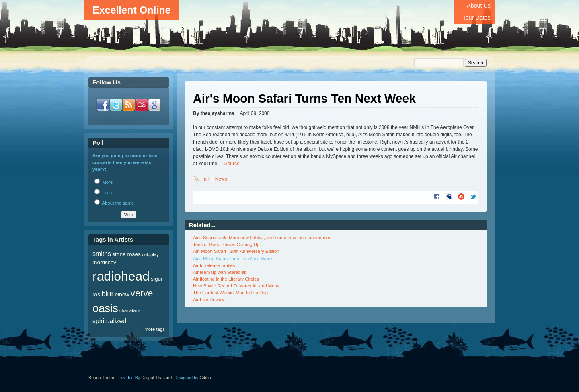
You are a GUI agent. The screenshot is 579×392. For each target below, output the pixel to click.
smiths (102, 254)
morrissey (104, 262)
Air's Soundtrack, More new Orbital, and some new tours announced (262, 238)
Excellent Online (132, 10)
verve (142, 293)
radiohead (121, 276)
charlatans (130, 310)
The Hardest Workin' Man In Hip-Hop (230, 293)
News (221, 179)
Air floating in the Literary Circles (226, 279)
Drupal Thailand (156, 378)
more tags (155, 329)
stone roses (126, 254)
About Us (479, 6)
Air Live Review (209, 300)
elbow (122, 295)
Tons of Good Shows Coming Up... (228, 244)
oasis (105, 308)
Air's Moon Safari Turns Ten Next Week (233, 259)
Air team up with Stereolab (220, 272)
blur (107, 294)
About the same (114, 203)
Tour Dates (476, 18)
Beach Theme (102, 378)
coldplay (150, 254)
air (206, 179)
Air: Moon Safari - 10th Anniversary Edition (236, 251)
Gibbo (205, 378)
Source (232, 164)
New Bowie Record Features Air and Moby (236, 286)
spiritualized (109, 321)
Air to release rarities (214, 265)
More (104, 182)
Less (103, 193)
